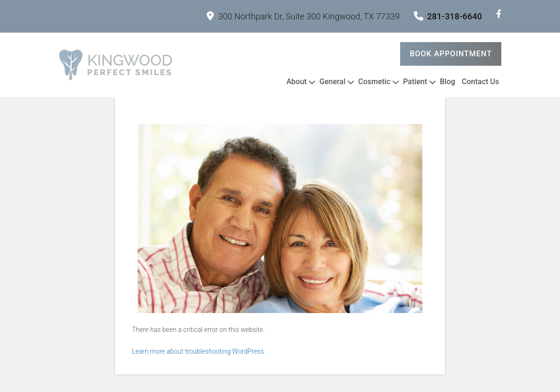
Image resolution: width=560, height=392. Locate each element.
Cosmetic (374, 82)
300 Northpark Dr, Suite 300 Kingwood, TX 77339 (303, 16)
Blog (447, 82)
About (296, 82)
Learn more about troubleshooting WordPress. (199, 351)
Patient (415, 82)
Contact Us (480, 82)
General (332, 82)
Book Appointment (451, 54)
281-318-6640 (448, 16)
